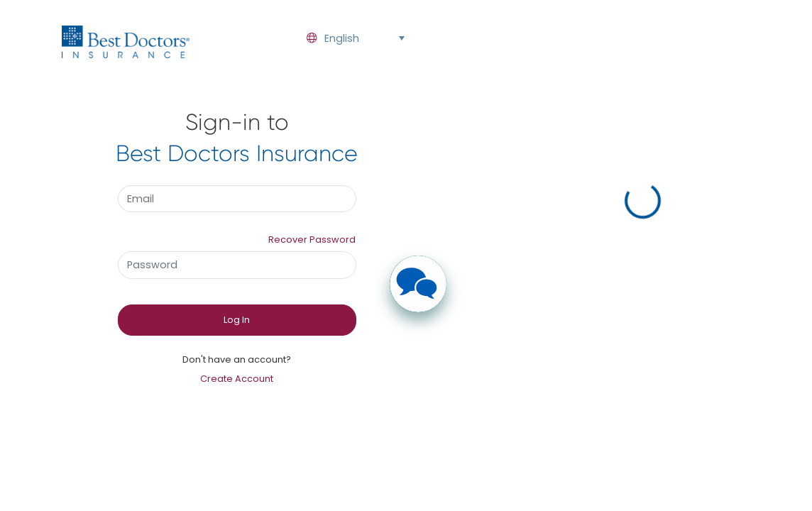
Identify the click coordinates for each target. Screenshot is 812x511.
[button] (401, 38)
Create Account (237, 379)
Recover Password (312, 240)
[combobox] (351, 38)
